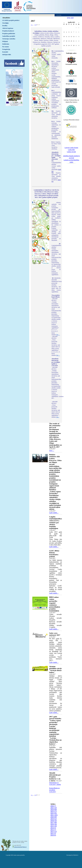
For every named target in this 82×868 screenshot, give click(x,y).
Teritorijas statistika (9, 39)
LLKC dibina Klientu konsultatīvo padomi (54, 554)
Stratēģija (5, 23)
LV (73, 18)
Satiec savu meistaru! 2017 (55, 634)
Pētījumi (5, 41)
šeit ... (58, 335)
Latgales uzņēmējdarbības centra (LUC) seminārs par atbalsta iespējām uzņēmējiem (56, 523)
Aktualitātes (6, 18)
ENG (69, 18)
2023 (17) (54, 811)
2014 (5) (53, 828)
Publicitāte (6, 44)
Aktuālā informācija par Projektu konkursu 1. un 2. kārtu (55, 777)
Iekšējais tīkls (7, 55)
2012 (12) (54, 832)
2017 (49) (54, 822)
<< (64, 23)
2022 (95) (54, 813)
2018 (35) (54, 821)
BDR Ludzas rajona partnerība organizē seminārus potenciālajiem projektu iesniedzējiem (55, 604)
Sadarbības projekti (9, 36)
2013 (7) (53, 830)
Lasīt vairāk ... (54, 513)
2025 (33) (54, 808)
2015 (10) (54, 826)
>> (79, 23)
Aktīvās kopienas (8, 28)
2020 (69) (54, 817)
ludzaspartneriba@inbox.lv (20, 847)
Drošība (5, 26)
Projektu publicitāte (9, 33)
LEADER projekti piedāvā (11, 20)
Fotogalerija (6, 49)
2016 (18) (54, 824)
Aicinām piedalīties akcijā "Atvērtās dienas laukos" (55, 669)
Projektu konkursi (8, 31)
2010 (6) (53, 835)
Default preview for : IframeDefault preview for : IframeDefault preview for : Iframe (41, 81)
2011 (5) (53, 833)
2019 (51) (54, 819)
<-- (32, 25)
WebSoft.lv (76, 855)
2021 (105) (54, 815)
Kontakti (5, 52)
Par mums (6, 47)
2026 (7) (53, 806)
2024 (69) (54, 810)
